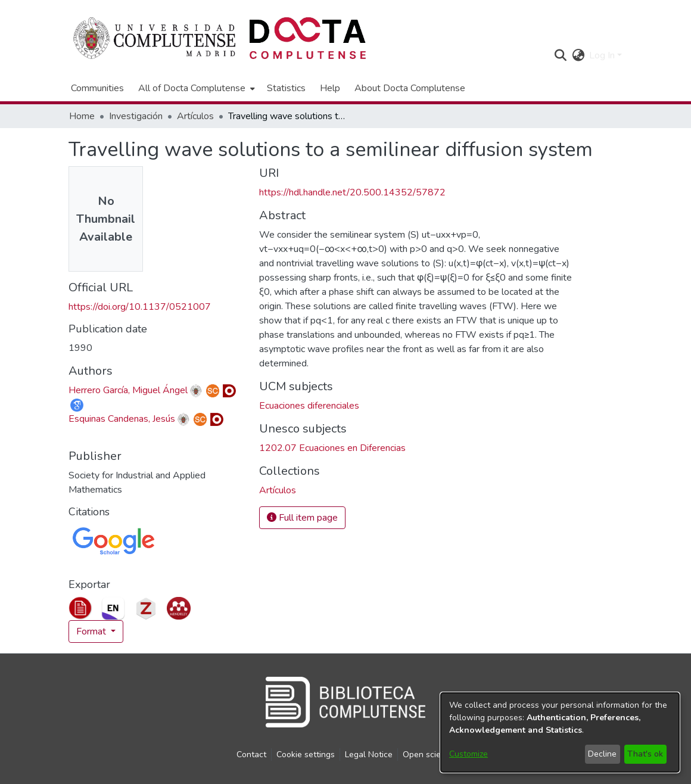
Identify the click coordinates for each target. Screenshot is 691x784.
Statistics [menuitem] (286, 88)
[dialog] (560, 732)
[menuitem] (195, 88)
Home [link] (82, 116)
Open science (429, 755)
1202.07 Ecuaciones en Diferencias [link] (332, 448)
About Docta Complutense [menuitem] (410, 88)
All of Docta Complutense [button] (192, 88)
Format (92, 631)
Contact (251, 755)
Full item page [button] (302, 518)
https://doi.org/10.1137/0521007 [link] (140, 307)
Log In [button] (603, 55)
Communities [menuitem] (97, 88)
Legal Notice (369, 755)
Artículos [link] (195, 116)
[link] (278, 490)
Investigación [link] (136, 116)
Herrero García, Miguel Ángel (128, 390)
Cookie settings (306, 755)
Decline (602, 754)
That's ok (645, 754)
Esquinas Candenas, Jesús (122, 419)
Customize (469, 754)
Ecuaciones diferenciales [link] (309, 406)
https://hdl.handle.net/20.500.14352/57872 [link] (352, 192)
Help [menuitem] (330, 88)
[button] (560, 55)
